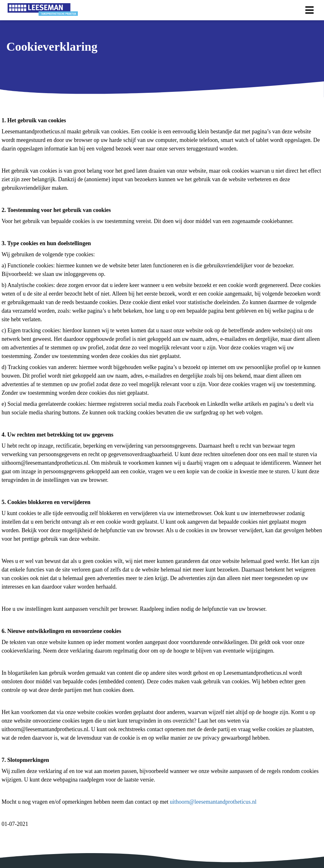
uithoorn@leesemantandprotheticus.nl (213, 802)
